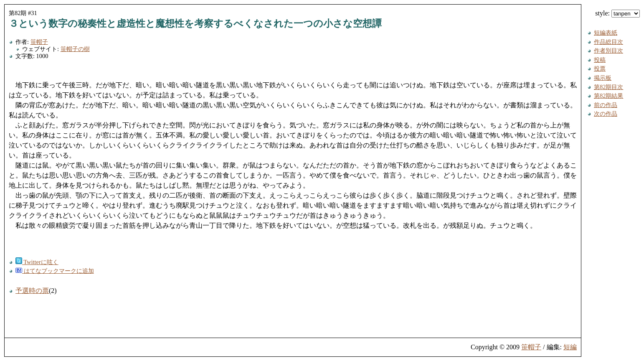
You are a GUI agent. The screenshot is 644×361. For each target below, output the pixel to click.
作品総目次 (609, 42)
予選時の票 (32, 291)
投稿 (600, 60)
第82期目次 (609, 87)
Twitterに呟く (37, 262)
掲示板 (603, 78)
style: (617, 13)
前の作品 (606, 105)
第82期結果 (609, 96)
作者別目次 (609, 51)
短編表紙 (606, 33)
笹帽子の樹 (75, 49)
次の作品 (606, 114)
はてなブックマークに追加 (55, 271)
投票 (600, 69)
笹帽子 (39, 42)
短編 (570, 347)
